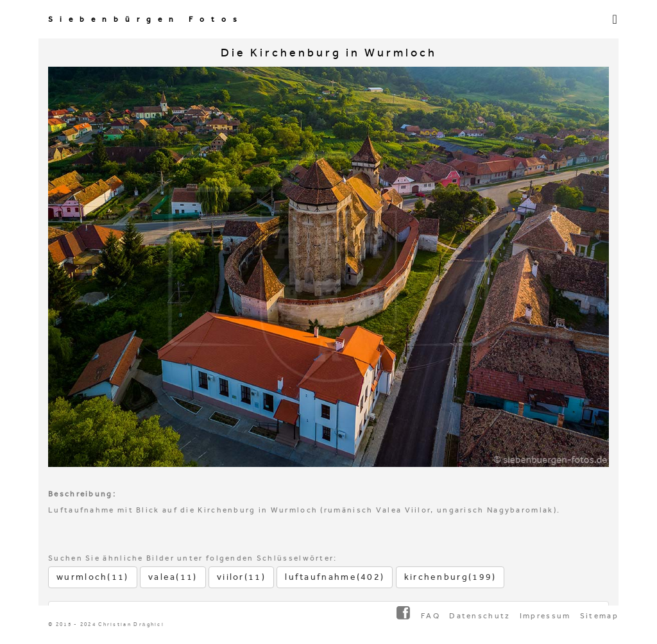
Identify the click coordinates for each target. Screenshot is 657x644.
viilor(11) (241, 577)
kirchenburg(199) (450, 577)
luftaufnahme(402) (335, 577)
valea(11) (173, 577)
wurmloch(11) (93, 577)
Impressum (545, 616)
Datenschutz (480, 616)
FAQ (431, 616)
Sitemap (599, 616)
